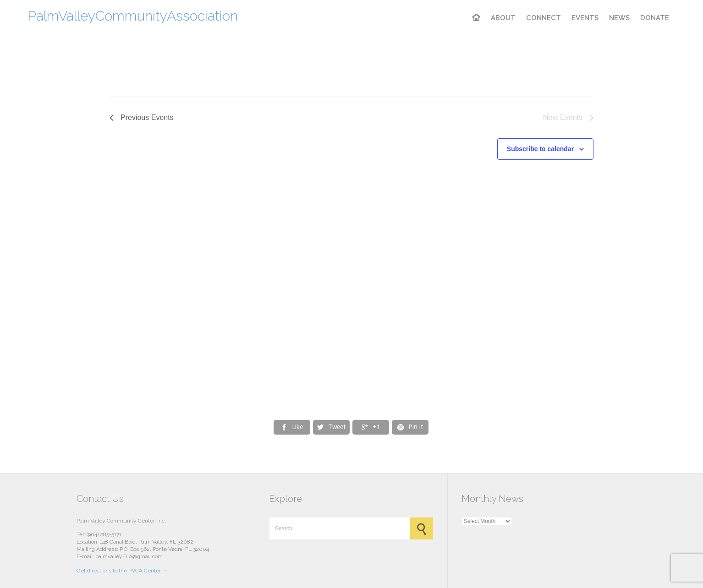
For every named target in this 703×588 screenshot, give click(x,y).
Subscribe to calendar (540, 149)
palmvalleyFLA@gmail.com (129, 556)
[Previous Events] (142, 118)
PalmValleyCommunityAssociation (133, 16)
